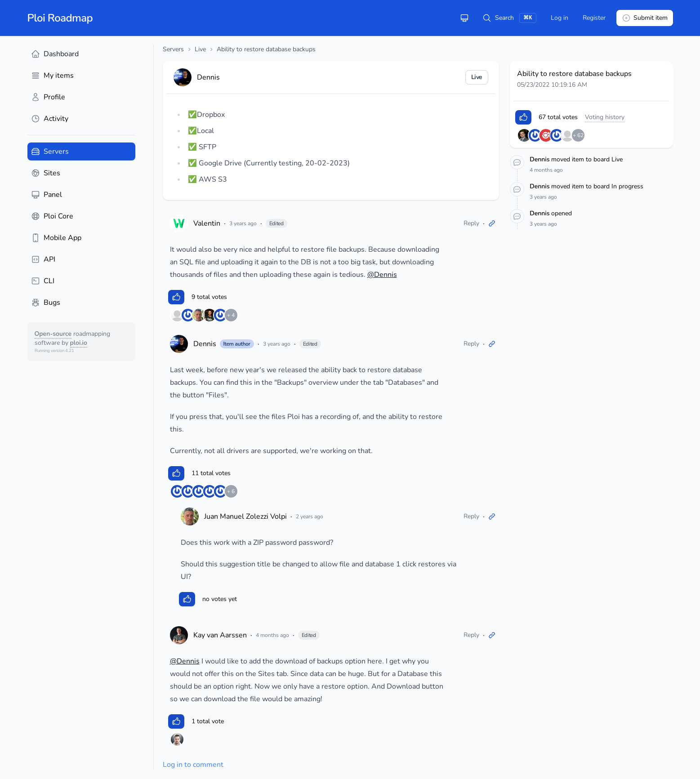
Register (594, 18)
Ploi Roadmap (60, 18)
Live (200, 49)
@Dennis (382, 275)
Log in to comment (193, 765)
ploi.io (79, 343)
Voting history (605, 117)
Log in (560, 18)
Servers (173, 49)
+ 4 (231, 315)
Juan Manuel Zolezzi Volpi (245, 516)
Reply (471, 223)
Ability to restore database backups (266, 49)
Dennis (205, 344)
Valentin (207, 223)
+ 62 (578, 135)
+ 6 (231, 491)
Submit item (645, 18)
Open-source (53, 334)
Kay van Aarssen (220, 635)
